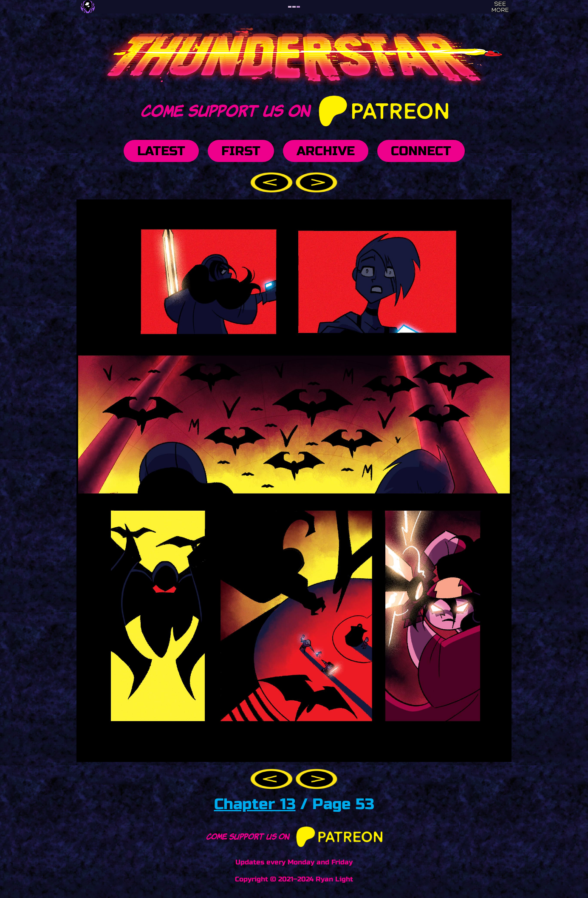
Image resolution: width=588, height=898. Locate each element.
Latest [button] (161, 151)
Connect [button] (421, 151)
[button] (273, 182)
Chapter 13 (255, 804)
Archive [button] (326, 151)
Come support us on (294, 109)
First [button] (241, 151)
